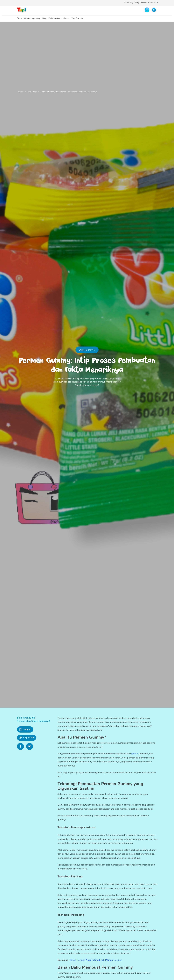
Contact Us (153, 3)
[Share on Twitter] (30, 746)
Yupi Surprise (77, 18)
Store (19, 18)
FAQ (137, 3)
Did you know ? (87, 350)
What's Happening (32, 18)
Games (66, 18)
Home (21, 92)
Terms (144, 3)
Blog (44, 18)
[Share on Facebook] (20, 746)
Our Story (129, 3)
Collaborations (55, 18)
